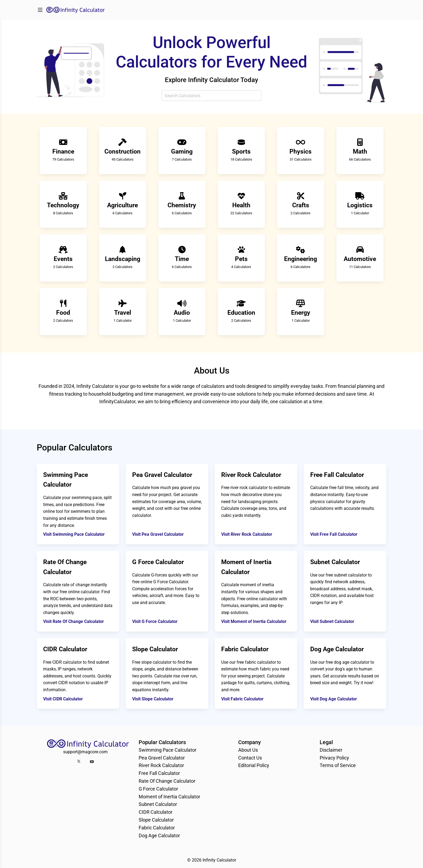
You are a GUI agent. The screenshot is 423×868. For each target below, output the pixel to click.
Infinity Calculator (219, 860)
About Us (248, 750)
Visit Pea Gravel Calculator (158, 534)
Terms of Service (338, 765)
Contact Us (250, 758)
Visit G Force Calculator (155, 621)
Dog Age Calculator (159, 835)
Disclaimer (331, 750)
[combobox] (211, 96)
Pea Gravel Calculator (162, 758)
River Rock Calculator (161, 765)
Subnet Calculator (158, 804)
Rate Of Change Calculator (167, 781)
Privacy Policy (334, 758)
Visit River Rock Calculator (247, 534)
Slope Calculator (156, 820)
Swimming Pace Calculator (168, 750)
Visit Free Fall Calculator (334, 534)
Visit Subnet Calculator (332, 621)
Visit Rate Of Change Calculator (74, 621)
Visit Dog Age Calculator (334, 699)
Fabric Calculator (157, 828)
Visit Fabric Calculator (242, 699)
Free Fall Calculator (159, 773)
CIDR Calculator (156, 812)
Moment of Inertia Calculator (169, 797)
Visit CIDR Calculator (63, 699)
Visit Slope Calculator (153, 699)
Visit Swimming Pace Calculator (74, 534)
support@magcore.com (85, 752)
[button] (79, 762)
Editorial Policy (254, 765)
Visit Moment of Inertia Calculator (254, 621)
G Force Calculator (158, 789)
